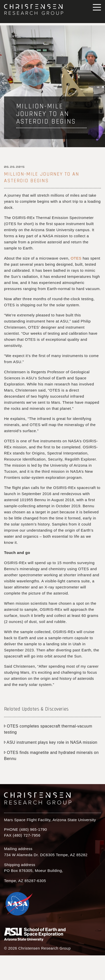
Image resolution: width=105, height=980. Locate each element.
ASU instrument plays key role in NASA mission (51, 742)
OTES (76, 258)
